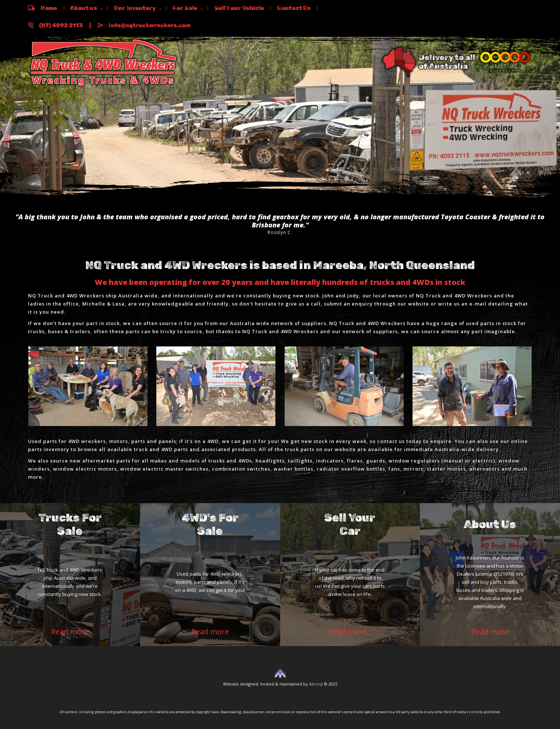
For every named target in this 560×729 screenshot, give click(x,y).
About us (80, 8)
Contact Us (290, 8)
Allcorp (316, 684)
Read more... (350, 632)
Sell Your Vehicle (235, 8)
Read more (70, 632)
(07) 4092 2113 (55, 25)
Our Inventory (131, 8)
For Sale (181, 8)
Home (43, 8)
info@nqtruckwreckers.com (144, 25)
